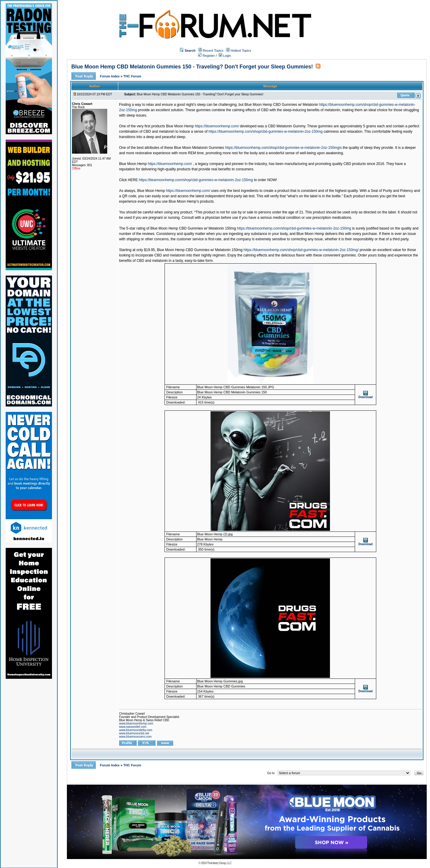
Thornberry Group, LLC (219, 863)
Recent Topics (213, 51)
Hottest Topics (241, 51)
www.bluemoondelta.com (136, 730)
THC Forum (132, 76)
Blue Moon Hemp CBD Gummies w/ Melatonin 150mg (193, 228)
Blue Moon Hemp (133, 164)
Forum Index (110, 76)
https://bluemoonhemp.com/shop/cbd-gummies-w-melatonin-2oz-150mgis (284, 148)
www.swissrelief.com (133, 727)
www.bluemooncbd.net (134, 733)
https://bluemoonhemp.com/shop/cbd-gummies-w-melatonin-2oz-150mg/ (301, 250)
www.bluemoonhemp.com (136, 723)
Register (206, 56)
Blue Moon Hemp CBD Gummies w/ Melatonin (281, 105)
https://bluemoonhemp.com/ (217, 126)
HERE (133, 180)
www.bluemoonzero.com (135, 737)
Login (225, 56)
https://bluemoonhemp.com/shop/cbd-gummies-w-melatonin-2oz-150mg (265, 132)
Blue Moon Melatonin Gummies (199, 148)
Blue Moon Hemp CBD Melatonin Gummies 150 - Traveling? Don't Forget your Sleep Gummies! (192, 67)
